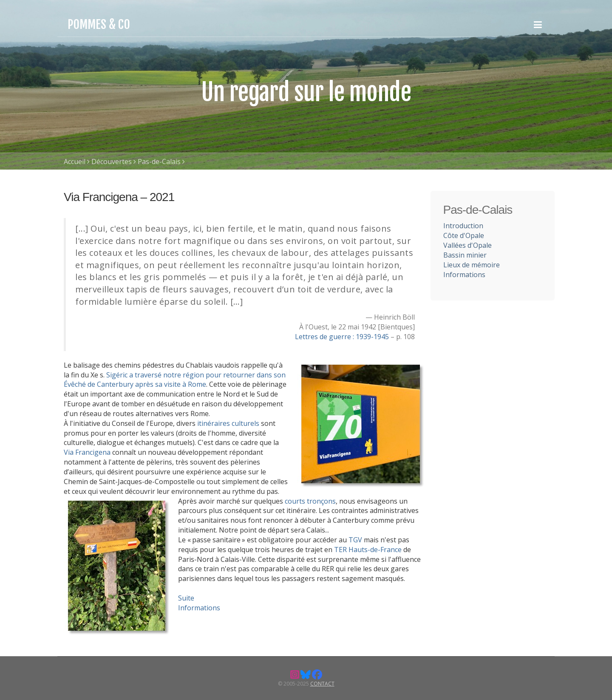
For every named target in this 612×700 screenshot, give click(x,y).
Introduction (463, 226)
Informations (199, 608)
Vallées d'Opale (467, 245)
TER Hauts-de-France (368, 550)
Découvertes (112, 162)
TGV (355, 540)
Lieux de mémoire (472, 265)
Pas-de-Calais (159, 162)
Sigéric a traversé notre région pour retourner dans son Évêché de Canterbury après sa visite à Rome (175, 380)
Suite (186, 598)
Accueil (75, 162)
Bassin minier (465, 255)
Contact (322, 684)
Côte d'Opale (464, 235)
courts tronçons (310, 501)
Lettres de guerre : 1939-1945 (343, 337)
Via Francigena (87, 452)
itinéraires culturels (227, 423)
